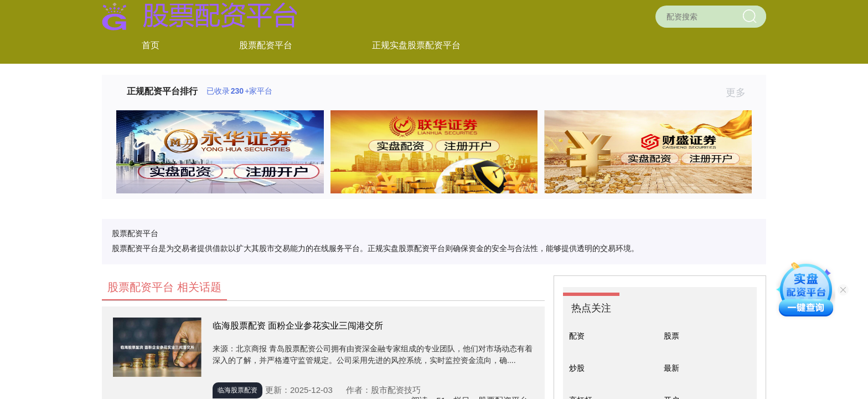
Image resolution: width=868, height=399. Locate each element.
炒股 (577, 368)
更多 (740, 93)
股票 (671, 336)
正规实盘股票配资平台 (416, 45)
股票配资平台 (266, 45)
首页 (151, 45)
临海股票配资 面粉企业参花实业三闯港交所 (298, 326)
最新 (671, 368)
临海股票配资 (237, 390)
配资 (577, 336)
